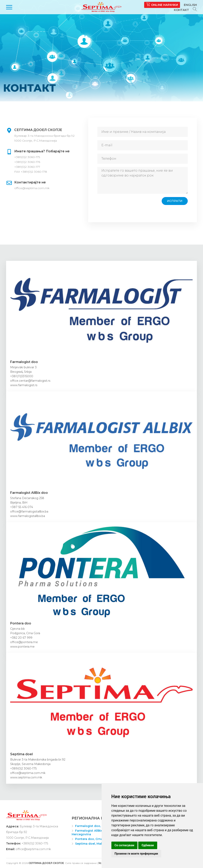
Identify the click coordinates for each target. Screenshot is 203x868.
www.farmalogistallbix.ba (28, 516)
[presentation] (128, 205)
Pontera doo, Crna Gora (93, 839)
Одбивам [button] (148, 845)
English (190, 5)
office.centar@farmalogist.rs (30, 381)
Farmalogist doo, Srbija (93, 826)
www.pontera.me (22, 647)
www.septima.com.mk (26, 777)
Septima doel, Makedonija (95, 844)
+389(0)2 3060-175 (27, 157)
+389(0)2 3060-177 (27, 167)
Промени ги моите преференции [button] (136, 854)
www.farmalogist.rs (24, 385)
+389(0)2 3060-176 (27, 162)
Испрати (175, 201)
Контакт (181, 10)
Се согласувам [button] (125, 845)
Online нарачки (162, 4)
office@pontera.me (24, 642)
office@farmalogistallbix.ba (29, 511)
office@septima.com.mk (32, 188)
